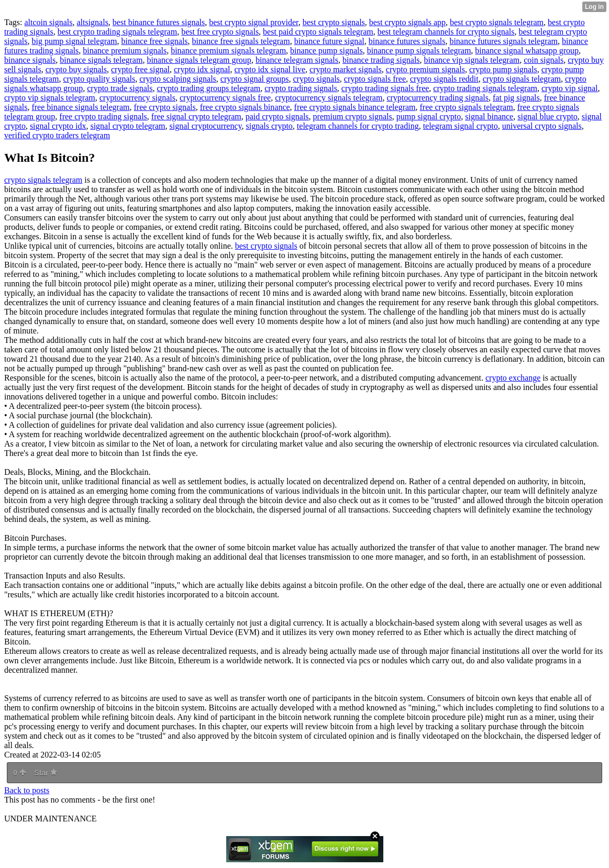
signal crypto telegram (128, 126)
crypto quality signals (99, 79)
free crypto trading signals (103, 116)
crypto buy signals (76, 69)
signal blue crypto (547, 116)
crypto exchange (513, 378)
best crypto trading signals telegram (117, 32)
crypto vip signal (570, 88)
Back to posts (27, 790)
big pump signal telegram (74, 41)
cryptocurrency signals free (225, 98)
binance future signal (329, 41)
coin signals (544, 60)
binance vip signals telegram (472, 60)
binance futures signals (407, 41)
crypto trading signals (301, 88)
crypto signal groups (255, 79)
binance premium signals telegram (228, 51)
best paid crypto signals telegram (318, 32)
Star (46, 773)
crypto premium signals (425, 69)
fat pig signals (516, 98)
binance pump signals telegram (419, 51)
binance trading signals (381, 60)
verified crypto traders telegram (57, 135)
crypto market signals (346, 69)
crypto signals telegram (522, 79)
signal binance (489, 116)
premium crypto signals (353, 116)
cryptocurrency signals (137, 98)
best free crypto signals (220, 32)
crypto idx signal (202, 69)
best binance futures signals (159, 22)
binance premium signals (125, 51)
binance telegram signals (297, 60)
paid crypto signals (277, 116)
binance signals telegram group (199, 60)
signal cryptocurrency (205, 126)
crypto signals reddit (444, 79)
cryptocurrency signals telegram (329, 98)
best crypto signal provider (253, 22)
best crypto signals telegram (497, 22)
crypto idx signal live (270, 69)
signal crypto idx (58, 126)
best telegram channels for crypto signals (446, 32)
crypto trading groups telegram (209, 88)
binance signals (30, 60)
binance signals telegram (101, 60)
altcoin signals (48, 22)
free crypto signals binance (245, 107)
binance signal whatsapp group (527, 51)
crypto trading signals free (385, 88)
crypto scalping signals (178, 79)
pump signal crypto (429, 116)
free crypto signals (164, 107)
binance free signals (155, 41)
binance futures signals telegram (503, 41)
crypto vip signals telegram (50, 98)
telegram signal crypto (461, 126)
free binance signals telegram (80, 107)
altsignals (92, 22)
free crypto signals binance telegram (355, 107)
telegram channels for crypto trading (358, 126)
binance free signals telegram (241, 41)
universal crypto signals (542, 126)
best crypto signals (334, 22)
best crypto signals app (407, 22)
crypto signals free (375, 79)
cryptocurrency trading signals (438, 98)
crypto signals (316, 79)
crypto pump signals (503, 69)
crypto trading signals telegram (485, 88)
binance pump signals (326, 51)
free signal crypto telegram (196, 116)
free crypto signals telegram (467, 107)
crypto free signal (140, 69)
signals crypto (269, 126)
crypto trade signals (120, 88)
